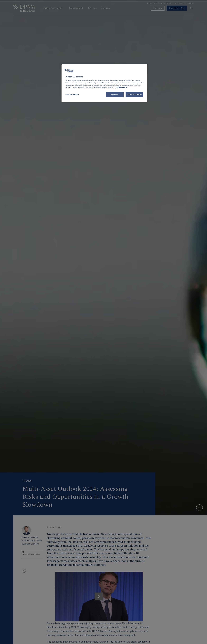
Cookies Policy (121, 87)
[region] (104, 83)
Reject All (115, 94)
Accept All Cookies (134, 94)
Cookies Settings (72, 94)
